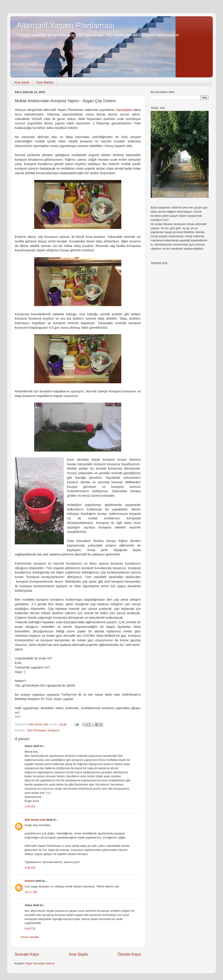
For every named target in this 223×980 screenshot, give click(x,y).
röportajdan (124, 110)
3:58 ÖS (30, 868)
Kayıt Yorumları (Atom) (40, 963)
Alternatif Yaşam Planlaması (66, 26)
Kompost (53, 730)
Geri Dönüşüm (36, 730)
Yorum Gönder (30, 937)
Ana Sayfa (22, 82)
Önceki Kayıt (129, 954)
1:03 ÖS (30, 806)
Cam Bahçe (45, 82)
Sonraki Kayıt (27, 954)
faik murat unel (35, 820)
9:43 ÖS (30, 929)
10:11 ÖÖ (31, 892)
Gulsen (30, 881)
